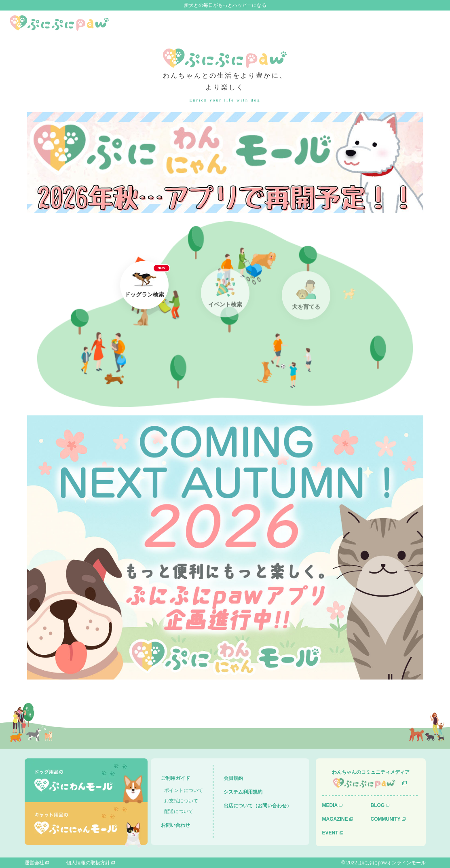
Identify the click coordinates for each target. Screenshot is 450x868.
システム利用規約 (243, 792)
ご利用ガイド (175, 778)
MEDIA (330, 805)
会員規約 (233, 778)
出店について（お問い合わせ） (258, 806)
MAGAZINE (335, 819)
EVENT (330, 833)
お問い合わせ (175, 825)
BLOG (378, 805)
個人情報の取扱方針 (88, 863)
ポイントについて (184, 790)
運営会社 (34, 863)
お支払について (181, 801)
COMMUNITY (386, 819)
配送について (179, 811)
